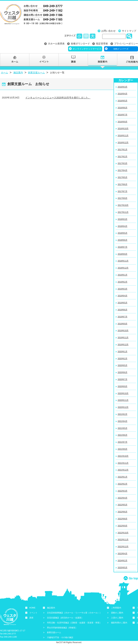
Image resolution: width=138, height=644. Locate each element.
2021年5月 (122, 428)
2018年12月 (123, 268)
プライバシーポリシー (126, 44)
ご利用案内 (116, 608)
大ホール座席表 (56, 44)
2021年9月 (122, 449)
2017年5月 (122, 177)
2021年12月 (123, 470)
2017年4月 (122, 170)
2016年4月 (122, 94)
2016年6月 (122, 108)
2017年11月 (123, 212)
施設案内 (18, 73)
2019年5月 (122, 303)
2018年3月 (122, 219)
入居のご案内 (117, 618)
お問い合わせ (108, 31)
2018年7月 (122, 247)
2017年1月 (122, 149)
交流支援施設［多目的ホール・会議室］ (65, 618)
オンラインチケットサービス (87, 49)
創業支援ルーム (36, 73)
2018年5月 (122, 233)
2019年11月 (123, 337)
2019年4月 (122, 296)
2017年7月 (122, 191)
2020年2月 (122, 358)
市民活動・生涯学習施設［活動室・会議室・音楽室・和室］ (74, 623)
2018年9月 (122, 254)
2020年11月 (123, 400)
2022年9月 (122, 526)
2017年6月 (122, 184)
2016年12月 (123, 142)
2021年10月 (123, 456)
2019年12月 (123, 344)
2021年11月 (123, 463)
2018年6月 (122, 240)
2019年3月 (122, 289)
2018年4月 (122, 226)
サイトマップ (129, 31)
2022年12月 (123, 546)
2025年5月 (122, 568)
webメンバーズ (121, 49)
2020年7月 (122, 379)
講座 (31, 618)
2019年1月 (122, 275)
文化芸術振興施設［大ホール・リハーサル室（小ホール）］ (74, 613)
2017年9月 (122, 198)
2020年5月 (122, 365)
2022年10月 (123, 533)
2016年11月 (123, 135)
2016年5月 (122, 101)
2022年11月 (123, 539)
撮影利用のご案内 (119, 623)
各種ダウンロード (80, 44)
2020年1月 (122, 351)
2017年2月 (122, 156)
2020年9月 (122, 386)
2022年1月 (122, 477)
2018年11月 (123, 261)
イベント (33, 613)
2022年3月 (122, 491)
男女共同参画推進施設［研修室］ (62, 628)
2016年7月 (122, 115)
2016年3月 (122, 87)
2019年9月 (122, 324)
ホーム (4, 73)
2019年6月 (122, 310)
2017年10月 (123, 205)
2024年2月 (122, 561)
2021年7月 (122, 442)
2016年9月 (122, 122)
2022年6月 (122, 512)
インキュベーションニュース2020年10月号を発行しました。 (58, 98)
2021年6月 (122, 435)
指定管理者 (102, 44)
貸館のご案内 (117, 613)
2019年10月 (123, 330)
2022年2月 (122, 484)
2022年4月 (122, 498)
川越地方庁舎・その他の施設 (60, 637)
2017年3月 (122, 163)
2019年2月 (122, 282)
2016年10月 (123, 128)
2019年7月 (122, 317)
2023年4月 (122, 554)
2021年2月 (122, 414)
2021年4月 (122, 421)
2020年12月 (123, 407)
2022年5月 (122, 505)
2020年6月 (122, 372)
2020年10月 (123, 393)
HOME (32, 608)
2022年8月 (122, 519)
